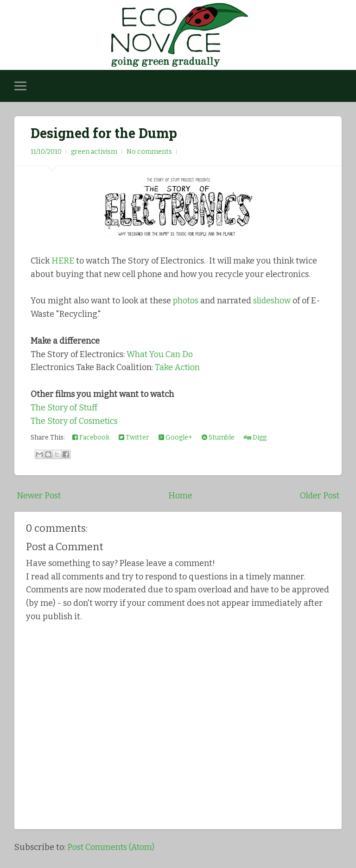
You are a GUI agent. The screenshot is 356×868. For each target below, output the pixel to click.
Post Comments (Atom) (111, 847)
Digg (255, 437)
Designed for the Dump (104, 133)
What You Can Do (161, 354)
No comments (149, 152)
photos (186, 301)
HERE (63, 261)
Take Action (178, 367)
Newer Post (39, 496)
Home (180, 496)
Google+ (175, 437)
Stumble (218, 437)
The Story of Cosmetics (75, 421)
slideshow (273, 301)
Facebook (91, 437)
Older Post (319, 496)
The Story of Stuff (65, 408)
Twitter (134, 437)
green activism (94, 152)
